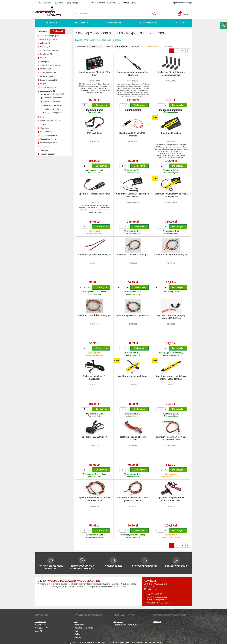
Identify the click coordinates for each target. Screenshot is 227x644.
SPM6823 (133, 446)
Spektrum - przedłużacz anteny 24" (94, 315)
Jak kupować (98, 3)
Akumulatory (45, 128)
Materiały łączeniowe (49, 143)
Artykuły (124, 3)
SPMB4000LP (171, 202)
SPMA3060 (133, 142)
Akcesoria (44, 150)
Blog (134, 3)
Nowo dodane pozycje (49, 36)
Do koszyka (101, 105)
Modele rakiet (46, 69)
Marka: (108, 46)
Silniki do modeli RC (48, 80)
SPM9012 (171, 263)
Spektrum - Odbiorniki (53, 98)
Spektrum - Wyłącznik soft (94, 437)
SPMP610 (94, 142)
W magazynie (137, 46)
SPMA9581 (133, 506)
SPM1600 (94, 202)
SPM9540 (171, 142)
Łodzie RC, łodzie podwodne (52, 65)
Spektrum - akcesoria (53, 105)
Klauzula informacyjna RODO (126, 625)
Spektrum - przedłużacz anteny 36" (133, 315)
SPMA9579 (171, 446)
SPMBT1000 (133, 81)
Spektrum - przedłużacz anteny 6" (94, 255)
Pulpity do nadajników (52, 113)
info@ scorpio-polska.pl (157, 597)
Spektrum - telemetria (52, 102)
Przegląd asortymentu (84, 628)
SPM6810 (133, 385)
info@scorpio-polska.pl (68, 3)
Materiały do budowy (49, 139)
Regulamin (118, 622)
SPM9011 (133, 263)
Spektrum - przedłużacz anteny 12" (171, 255)
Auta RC (180, 23)
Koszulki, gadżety (47, 154)
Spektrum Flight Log (171, 133)
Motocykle (44, 61)
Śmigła (43, 84)
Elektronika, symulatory (50, 121)
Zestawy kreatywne (48, 76)
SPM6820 (94, 446)
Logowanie (176, 3)
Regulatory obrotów (48, 87)
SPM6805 (94, 385)
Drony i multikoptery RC (50, 50)
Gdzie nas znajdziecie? (157, 600)
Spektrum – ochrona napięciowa (94, 194)
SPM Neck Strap (94, 133)
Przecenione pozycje (49, 39)
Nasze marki (80, 625)
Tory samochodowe (48, 73)
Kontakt (112, 3)
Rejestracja (187, 3)
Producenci (58, 31)
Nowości (52, 23)
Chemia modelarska (48, 135)
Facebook (157, 622)
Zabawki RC (82, 23)
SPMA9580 (94, 506)
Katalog (79, 40)
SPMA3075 (171, 81)
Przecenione (153, 46)
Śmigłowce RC (149, 23)
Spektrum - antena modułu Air (133, 376)
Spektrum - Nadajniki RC (54, 94)
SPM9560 (171, 506)
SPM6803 (171, 324)
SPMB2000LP (133, 202)
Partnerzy (78, 631)
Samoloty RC (114, 23)
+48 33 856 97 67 (45, 3)
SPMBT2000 (94, 81)
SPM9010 (94, 263)
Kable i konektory (47, 132)
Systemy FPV (46, 124)
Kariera (77, 634)
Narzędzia (44, 147)
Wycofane (168, 46)
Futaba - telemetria (51, 109)
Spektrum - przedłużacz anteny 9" (133, 255)
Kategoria (42, 31)
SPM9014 (133, 324)
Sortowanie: (80, 46)
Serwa (43, 117)
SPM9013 (94, 324)
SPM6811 (171, 385)
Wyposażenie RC (48, 91)
